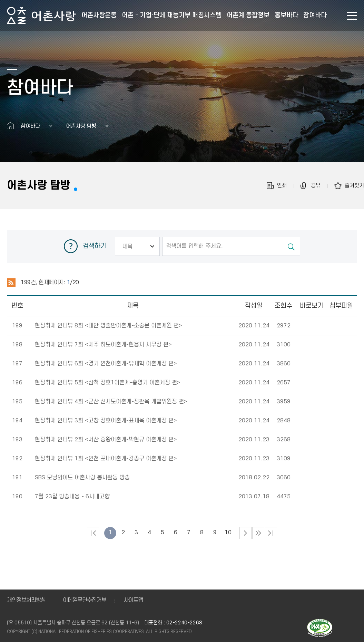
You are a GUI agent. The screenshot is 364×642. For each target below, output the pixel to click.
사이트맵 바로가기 (352, 16)
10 (228, 533)
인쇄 (282, 185)
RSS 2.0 (11, 283)
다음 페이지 (245, 533)
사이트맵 (133, 600)
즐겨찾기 (354, 185)
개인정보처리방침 (26, 600)
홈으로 (10, 126)
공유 (316, 185)
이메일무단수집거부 (85, 600)
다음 (258, 533)
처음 (93, 533)
